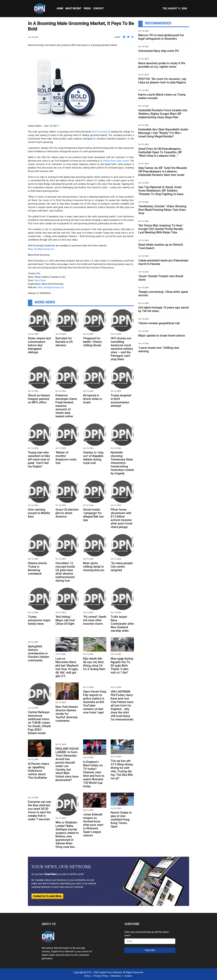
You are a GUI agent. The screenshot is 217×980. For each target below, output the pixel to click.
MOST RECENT (73, 8)
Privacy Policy (101, 976)
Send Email (40, 280)
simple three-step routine (116, 161)
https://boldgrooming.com (41, 249)
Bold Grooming (100, 132)
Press (87, 8)
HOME (60, 8)
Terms (87, 976)
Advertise (116, 976)
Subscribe (150, 950)
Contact (128, 976)
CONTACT (98, 8)
